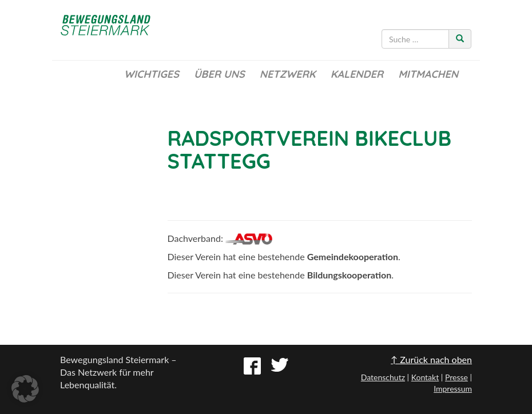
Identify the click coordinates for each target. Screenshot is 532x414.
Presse (456, 377)
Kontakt (425, 377)
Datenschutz (383, 377)
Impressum (453, 389)
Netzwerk (288, 74)
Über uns (219, 74)
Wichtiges (152, 74)
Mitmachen (428, 74)
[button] (25, 389)
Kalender (357, 74)
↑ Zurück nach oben (431, 359)
